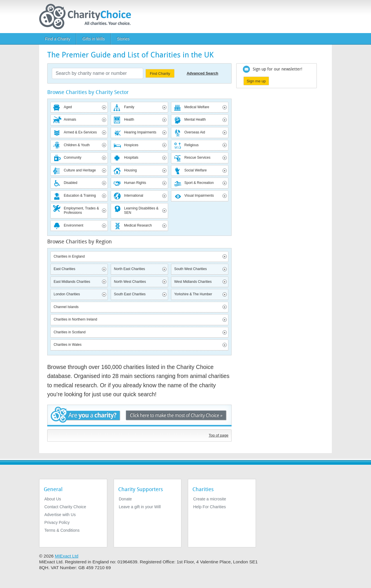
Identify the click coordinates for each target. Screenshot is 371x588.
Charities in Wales (68, 345)
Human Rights (135, 183)
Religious (191, 145)
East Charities (64, 269)
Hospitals (131, 158)
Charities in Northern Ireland (75, 319)
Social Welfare (195, 170)
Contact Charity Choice (65, 507)
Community (73, 158)
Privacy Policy (57, 522)
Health (129, 120)
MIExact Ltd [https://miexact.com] (67, 556)
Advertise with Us (60, 515)
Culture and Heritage (80, 170)
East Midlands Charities (72, 282)
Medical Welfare (197, 107)
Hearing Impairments (140, 132)
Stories (123, 39)
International (134, 196)
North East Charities (129, 269)
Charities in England (69, 256)
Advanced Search (202, 73)
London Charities (67, 294)
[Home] (87, 17)
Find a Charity (58, 39)
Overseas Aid (195, 132)
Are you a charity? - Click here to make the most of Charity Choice (139, 416)
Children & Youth (77, 145)
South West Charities (191, 269)
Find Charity (160, 74)
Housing (130, 170)
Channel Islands (66, 307)
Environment (73, 225)
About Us (53, 499)
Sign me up (256, 81)
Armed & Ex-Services (80, 132)
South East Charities (130, 294)
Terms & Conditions (62, 530)
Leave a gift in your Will (140, 507)
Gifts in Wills (93, 39)
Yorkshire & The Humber (193, 294)
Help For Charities (209, 507)
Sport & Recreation (199, 183)
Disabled (71, 183)
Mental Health (195, 120)
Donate (125, 499)
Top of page (219, 435)
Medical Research (138, 225)
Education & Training (80, 196)
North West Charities (130, 282)
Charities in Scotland (70, 332)
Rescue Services (197, 158)
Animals (70, 120)
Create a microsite (210, 499)
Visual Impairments (199, 196)
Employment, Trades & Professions (81, 211)
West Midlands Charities (193, 282)
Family (129, 107)
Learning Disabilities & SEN (141, 211)
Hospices (131, 145)
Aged (68, 107)
